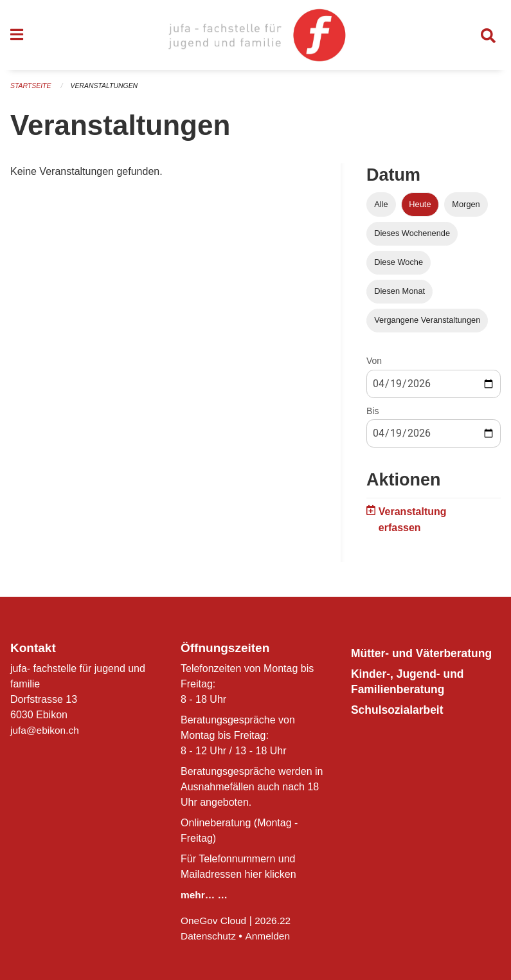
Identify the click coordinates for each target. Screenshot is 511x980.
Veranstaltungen (108, 90)
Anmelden (270, 936)
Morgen (466, 208)
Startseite (32, 90)
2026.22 (276, 921)
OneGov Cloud (215, 921)
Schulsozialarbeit (401, 725)
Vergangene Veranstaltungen (427, 324)
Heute (420, 208)
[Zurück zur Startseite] (255, 37)
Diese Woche (399, 266)
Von (374, 365)
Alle (381, 208)
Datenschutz (209, 936)
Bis (372, 415)
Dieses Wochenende (412, 237)
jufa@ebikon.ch (46, 730)
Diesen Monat (399, 295)
